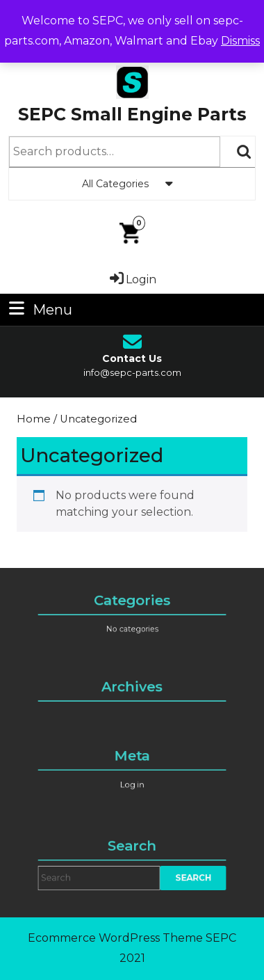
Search (245, 152)
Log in (132, 783)
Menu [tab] (39, 309)
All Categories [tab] (132, 184)
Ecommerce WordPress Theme (115, 938)
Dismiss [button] (240, 41)
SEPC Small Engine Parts (132, 114)
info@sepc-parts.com (132, 372)
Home (34, 419)
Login (132, 279)
